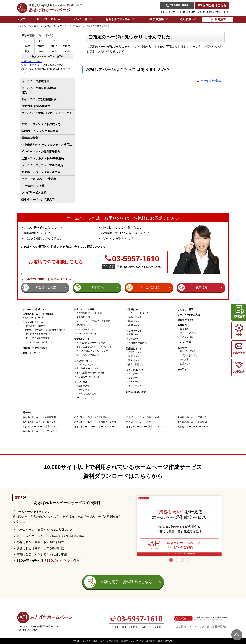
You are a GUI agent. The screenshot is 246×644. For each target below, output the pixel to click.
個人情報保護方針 (217, 626)
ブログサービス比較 (34, 192)
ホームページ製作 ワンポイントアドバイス (47, 115)
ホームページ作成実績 (189, 315)
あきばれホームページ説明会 (192, 417)
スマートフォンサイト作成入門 (41, 124)
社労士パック (135, 339)
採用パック (134, 325)
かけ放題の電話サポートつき (91, 343)
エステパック (135, 374)
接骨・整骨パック (137, 365)
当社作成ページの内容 (87, 369)
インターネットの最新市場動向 (41, 151)
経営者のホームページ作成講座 (38, 314)
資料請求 (184, 360)
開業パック (134, 321)
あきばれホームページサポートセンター (94, 427)
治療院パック (135, 352)
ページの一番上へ (213, 80)
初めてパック (135, 317)
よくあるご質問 (185, 310)
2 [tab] (176, 560)
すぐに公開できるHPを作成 (90, 373)
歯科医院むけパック (136, 392)
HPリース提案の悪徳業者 (37, 338)
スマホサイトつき (85, 329)
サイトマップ (197, 626)
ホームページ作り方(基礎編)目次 (39, 90)
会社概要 (184, 329)
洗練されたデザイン (86, 365)
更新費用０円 (83, 317)
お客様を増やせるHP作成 (89, 313)
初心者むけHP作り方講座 (35, 348)
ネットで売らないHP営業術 (39, 179)
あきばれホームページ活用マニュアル (145, 427)
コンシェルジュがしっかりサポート (94, 347)
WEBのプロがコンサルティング (92, 351)
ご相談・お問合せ (189, 356)
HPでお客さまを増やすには (38, 334)
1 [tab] (171, 560)
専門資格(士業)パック (139, 343)
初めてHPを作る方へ (35, 318)
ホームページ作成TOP (34, 310)
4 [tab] (187, 560)
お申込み (182, 370)
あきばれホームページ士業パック (39, 422)
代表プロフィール (189, 333)
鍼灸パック (134, 360)
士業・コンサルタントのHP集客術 (43, 158)
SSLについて (83, 398)
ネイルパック (135, 386)
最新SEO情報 (30, 138)
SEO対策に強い (84, 325)
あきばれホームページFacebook (194, 427)
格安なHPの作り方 (34, 322)
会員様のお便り (185, 320)
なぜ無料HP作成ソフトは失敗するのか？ (45, 330)
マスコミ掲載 (187, 337)
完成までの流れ (84, 386)
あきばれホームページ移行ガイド (143, 422)
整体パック (134, 356)
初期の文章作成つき (86, 334)
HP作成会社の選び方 (35, 326)
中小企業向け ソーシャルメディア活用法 (47, 145)
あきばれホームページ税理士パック (40, 427)
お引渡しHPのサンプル (88, 377)
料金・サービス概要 (84, 310)
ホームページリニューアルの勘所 (42, 165)
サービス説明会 (188, 351)
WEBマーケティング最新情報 (40, 131)
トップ (21, 19)
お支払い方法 (83, 390)
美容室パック (135, 382)
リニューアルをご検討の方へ (39, 342)
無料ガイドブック (31, 353)
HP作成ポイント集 (33, 186)
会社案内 (181, 626)
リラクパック (135, 378)
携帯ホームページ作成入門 (38, 199)
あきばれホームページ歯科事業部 (39, 417)
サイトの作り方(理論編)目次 (39, 99)
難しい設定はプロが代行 (89, 355)
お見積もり (185, 364)
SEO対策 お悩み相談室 (36, 106)
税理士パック (135, 335)
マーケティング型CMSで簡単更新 (93, 321)
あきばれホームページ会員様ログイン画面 (95, 422)
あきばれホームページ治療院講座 (91, 417)
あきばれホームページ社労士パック (40, 431)
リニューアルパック (138, 313)
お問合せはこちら (212, 5)
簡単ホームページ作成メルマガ (41, 172)
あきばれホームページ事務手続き (143, 417)
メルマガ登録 (184, 343)
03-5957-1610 (177, 5)
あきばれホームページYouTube (193, 422)
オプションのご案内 (86, 394)
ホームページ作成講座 (35, 81)
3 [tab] (182, 560)
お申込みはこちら (31, 61)
